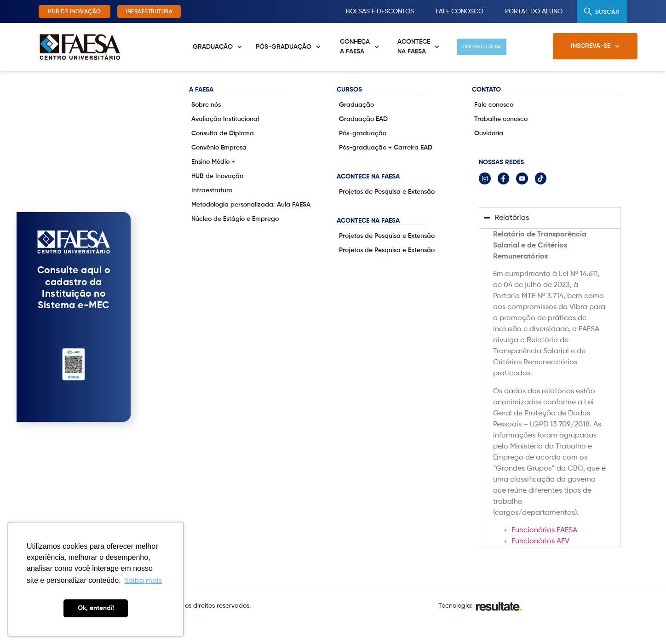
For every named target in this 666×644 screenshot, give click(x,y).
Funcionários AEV (540, 563)
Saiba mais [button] (143, 581)
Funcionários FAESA (544, 552)
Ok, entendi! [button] (96, 608)
